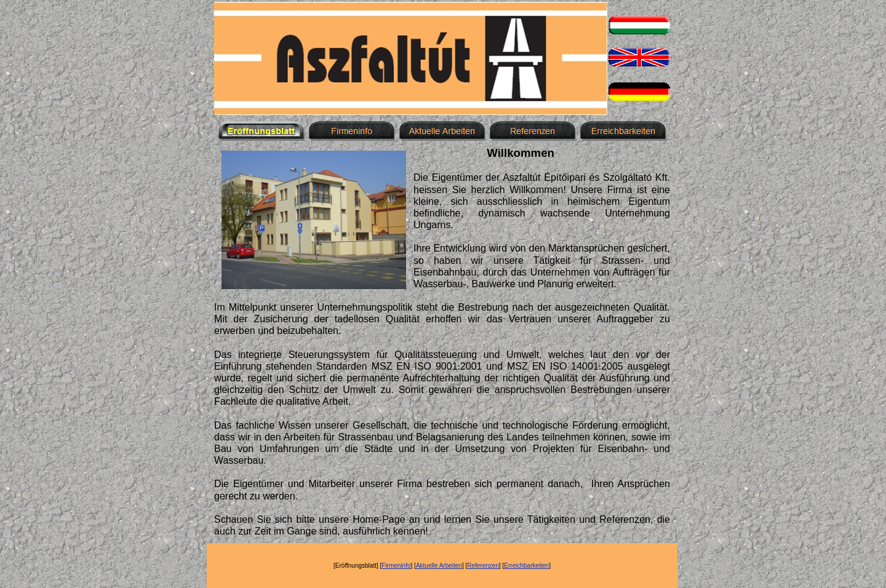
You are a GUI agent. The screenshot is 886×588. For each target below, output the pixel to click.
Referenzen (483, 566)
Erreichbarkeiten (526, 566)
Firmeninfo (396, 566)
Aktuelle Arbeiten (439, 566)
